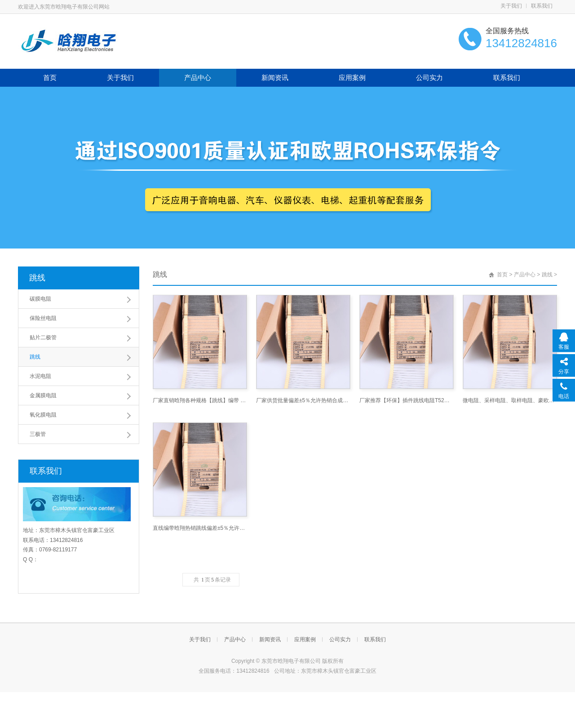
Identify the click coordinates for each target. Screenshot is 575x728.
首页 (50, 78)
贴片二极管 (43, 337)
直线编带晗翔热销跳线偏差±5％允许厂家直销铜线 (200, 528)
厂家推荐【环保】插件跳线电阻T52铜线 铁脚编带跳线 (407, 400)
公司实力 (429, 78)
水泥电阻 (40, 376)
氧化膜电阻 (43, 415)
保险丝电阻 (43, 318)
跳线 (37, 278)
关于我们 (511, 6)
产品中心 (198, 78)
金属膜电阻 (43, 395)
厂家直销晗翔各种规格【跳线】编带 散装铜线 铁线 (200, 400)
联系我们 (542, 6)
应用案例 (352, 78)
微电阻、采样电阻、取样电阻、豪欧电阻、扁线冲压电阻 (510, 400)
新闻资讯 (275, 78)
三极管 (38, 434)
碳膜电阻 (40, 299)
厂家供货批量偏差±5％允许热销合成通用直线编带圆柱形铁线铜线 (303, 400)
